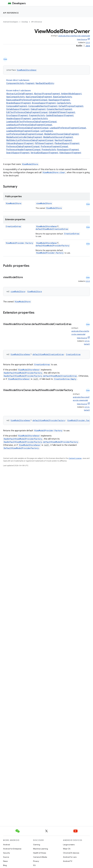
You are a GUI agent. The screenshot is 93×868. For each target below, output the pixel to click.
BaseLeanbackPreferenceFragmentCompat (27, 100)
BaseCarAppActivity (62, 97)
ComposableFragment (17, 106)
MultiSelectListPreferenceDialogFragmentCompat (30, 140)
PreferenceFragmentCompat (54, 147)
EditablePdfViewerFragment (62, 112)
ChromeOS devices (71, 853)
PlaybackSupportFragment (67, 143)
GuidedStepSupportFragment (60, 115)
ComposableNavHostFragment (43, 106)
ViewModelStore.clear (54, 172)
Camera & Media (40, 857)
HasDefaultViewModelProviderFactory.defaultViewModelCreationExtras (40, 376)
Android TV (68, 861)
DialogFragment (38, 109)
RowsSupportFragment (68, 150)
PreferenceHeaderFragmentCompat (23, 150)
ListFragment (47, 131)
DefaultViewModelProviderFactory (21, 448)
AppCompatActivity (15, 97)
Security (6, 853)
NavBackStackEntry (45, 83)
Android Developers (11, 22)
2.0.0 (88, 43)
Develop (25, 22)
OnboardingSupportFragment (20, 143)
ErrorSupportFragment (17, 115)
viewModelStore (44, 203)
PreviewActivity (49, 150)
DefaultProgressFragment (71, 106)
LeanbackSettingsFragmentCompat (23, 131)
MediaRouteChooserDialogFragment (61, 134)
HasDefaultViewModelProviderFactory (23, 373)
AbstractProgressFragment (47, 94)
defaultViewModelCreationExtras (52, 229)
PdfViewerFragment (44, 143)
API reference (11, 13)
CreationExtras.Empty (65, 379)
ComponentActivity (15, 83)
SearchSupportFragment (18, 153)
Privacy (36, 861)
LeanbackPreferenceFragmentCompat (68, 128)
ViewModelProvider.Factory (19, 243)
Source (6, 857)
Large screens (69, 845)
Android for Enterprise (12, 849)
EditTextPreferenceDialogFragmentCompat (27, 112)
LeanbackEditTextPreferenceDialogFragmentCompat (31, 122)
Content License (75, 458)
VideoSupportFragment (70, 153)
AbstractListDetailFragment (20, 94)
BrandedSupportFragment (19, 103)
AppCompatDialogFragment (39, 97)
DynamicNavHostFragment (59, 109)
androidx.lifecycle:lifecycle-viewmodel (74, 36)
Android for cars (70, 857)
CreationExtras (13, 226)
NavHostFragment (63, 140)
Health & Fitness (40, 853)
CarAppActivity (64, 103)
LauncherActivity (40, 119)
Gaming (37, 845)
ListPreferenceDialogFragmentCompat (25, 134)
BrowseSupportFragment (44, 103)
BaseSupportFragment (59, 100)
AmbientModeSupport (71, 94)
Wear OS (67, 849)
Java (88, 46)
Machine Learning (41, 849)
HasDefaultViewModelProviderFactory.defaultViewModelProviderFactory (41, 442)
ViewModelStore (30, 164)
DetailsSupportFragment (18, 109)
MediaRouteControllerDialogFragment (24, 137)
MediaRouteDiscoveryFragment (58, 137)
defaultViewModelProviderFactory (52, 246)
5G (34, 865)
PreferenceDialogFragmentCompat (23, 147)
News (5, 861)
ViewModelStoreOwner (27, 70)
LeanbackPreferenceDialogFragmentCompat (27, 128)
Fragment (30, 83)
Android (6, 845)
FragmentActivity (37, 115)
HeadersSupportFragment (19, 119)
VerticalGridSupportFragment (44, 153)
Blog (5, 865)
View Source (82, 39)
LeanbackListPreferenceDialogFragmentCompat (29, 125)
